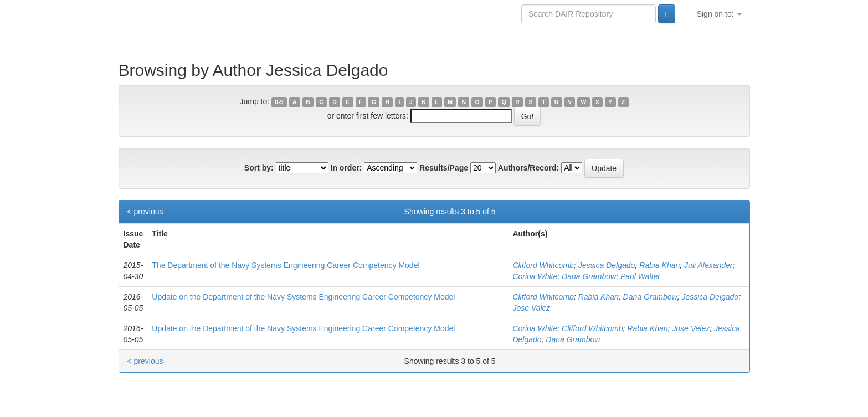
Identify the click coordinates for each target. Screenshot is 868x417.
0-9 (279, 102)
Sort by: (259, 168)
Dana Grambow (589, 276)
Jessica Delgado (607, 265)
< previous (145, 212)
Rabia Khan (659, 265)
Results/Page (444, 168)
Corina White (535, 276)
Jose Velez (691, 328)
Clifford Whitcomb (543, 265)
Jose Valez (531, 308)
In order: (346, 168)
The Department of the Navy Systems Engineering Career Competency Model (286, 265)
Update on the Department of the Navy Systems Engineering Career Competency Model (303, 297)
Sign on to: (717, 14)
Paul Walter (640, 276)
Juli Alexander (708, 265)
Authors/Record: (528, 168)
